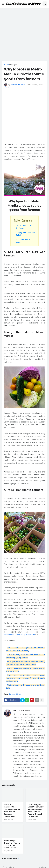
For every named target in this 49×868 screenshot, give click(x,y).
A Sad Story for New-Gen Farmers (24, 227)
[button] (3, 4)
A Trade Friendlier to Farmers (24, 241)
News (19, 694)
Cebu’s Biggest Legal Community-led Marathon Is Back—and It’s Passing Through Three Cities (36, 811)
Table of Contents (22, 220)
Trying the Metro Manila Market (25, 234)
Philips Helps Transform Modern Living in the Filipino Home (12, 844)
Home (6, 65)
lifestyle (14, 65)
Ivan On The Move (22, 710)
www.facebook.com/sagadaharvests (19, 635)
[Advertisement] (24, 34)
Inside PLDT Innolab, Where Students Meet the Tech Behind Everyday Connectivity (12, 811)
